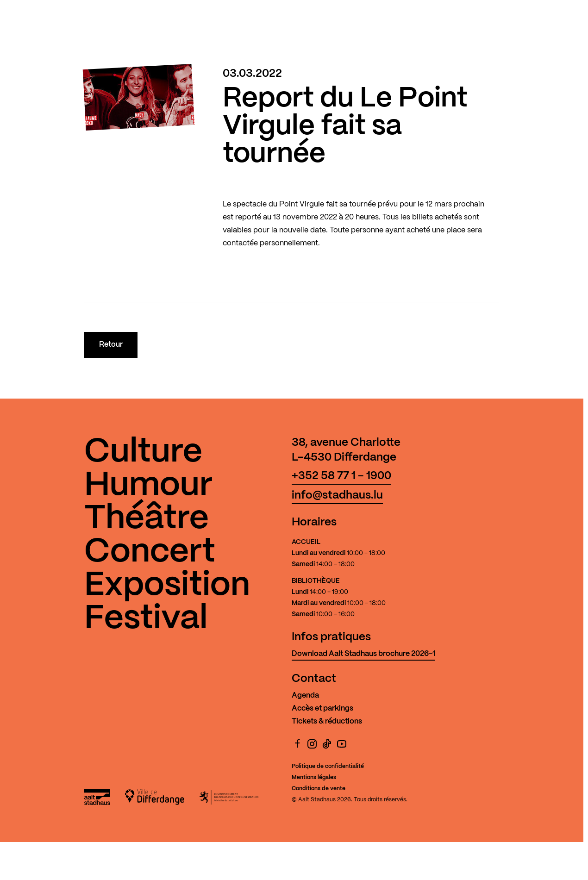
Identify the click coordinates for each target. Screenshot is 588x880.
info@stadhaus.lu (337, 496)
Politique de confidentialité (328, 766)
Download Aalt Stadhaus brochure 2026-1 (363, 654)
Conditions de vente (319, 789)
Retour (111, 345)
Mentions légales (314, 777)
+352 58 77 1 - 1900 (341, 476)
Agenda (305, 696)
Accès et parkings (322, 708)
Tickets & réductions (327, 721)
